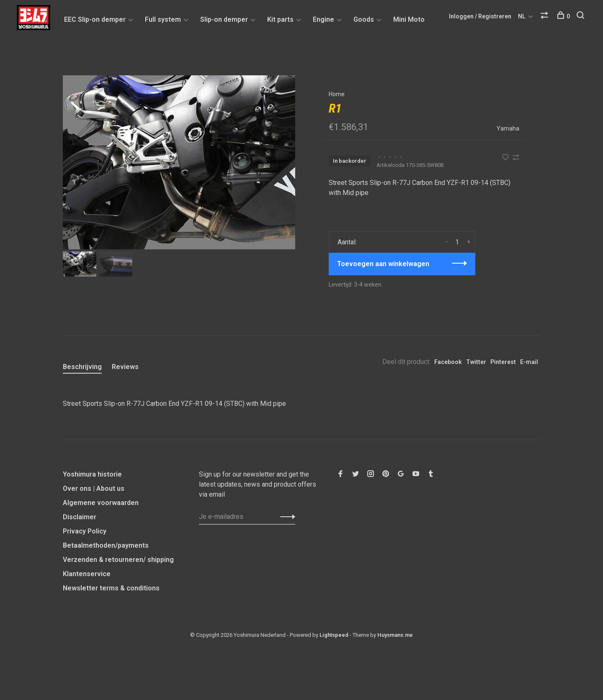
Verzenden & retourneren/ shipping (118, 560)
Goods (364, 19)
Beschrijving (82, 367)
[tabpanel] (179, 162)
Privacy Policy (85, 531)
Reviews (125, 367)
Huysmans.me (395, 635)
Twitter (476, 362)
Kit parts (280, 19)
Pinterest (503, 362)
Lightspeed (334, 635)
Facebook (448, 362)
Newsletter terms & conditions (111, 588)
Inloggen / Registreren (480, 16)
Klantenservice (87, 574)
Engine (323, 19)
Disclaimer (80, 517)
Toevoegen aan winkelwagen (383, 264)
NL (522, 16)
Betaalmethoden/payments (106, 545)
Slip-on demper (224, 19)
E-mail (529, 362)
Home (337, 94)
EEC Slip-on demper (95, 19)
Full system (163, 19)
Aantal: (347, 242)
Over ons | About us (94, 488)
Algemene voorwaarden (101, 503)
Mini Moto (409, 19)
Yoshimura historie (92, 474)
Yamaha (508, 128)
